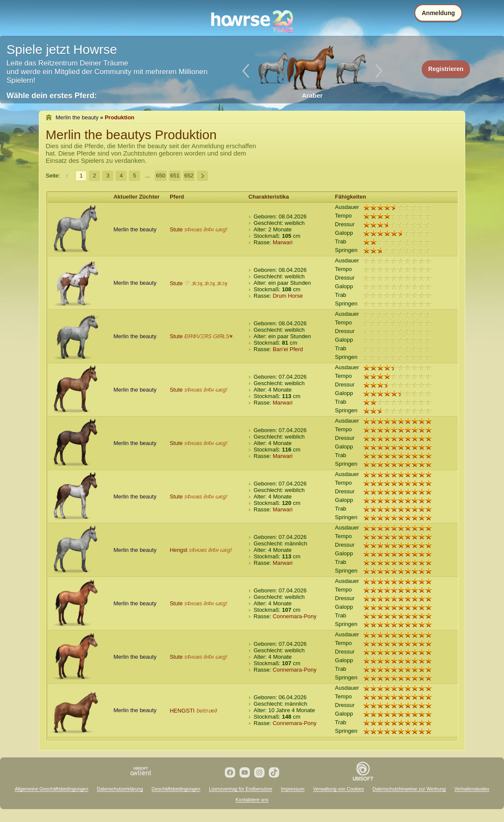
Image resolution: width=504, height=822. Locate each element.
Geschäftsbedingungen (176, 789)
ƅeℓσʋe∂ (207, 711)
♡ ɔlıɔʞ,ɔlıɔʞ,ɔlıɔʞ (206, 283)
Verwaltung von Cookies (339, 789)
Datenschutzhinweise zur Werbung (409, 789)
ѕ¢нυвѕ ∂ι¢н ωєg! (206, 229)
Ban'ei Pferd (288, 349)
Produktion (120, 117)
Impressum (292, 789)
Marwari (283, 242)
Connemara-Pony (295, 616)
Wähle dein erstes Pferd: (52, 96)
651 (175, 176)
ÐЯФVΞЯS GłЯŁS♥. (209, 336)
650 (161, 176)
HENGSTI (182, 711)
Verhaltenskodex (472, 789)
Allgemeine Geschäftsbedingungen (51, 789)
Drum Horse (288, 296)
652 (189, 176)
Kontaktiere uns (252, 800)
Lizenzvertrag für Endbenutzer (241, 789)
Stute (176, 229)
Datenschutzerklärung (120, 789)
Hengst (179, 550)
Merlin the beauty (77, 117)
